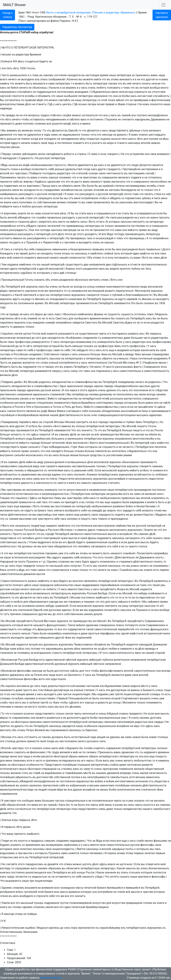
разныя (60, 169)
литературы (93, 226)
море (110, 143)
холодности (31, 190)
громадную (68, 888)
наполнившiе (126, 722)
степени (119, 186)
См (110, 363)
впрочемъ (10, 213)
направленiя (97, 265)
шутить (87, 864)
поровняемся (59, 730)
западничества (68, 399)
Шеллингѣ (30, 295)
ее (128, 515)
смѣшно (5, 602)
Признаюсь (106, 752)
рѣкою (16, 147)
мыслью (145, 386)
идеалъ (93, 390)
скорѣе (67, 115)
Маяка (52, 411)
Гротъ (4, 363)
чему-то (89, 769)
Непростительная (13, 928)
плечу (53, 479)
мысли (112, 534)
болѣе (126, 96)
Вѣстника (66, 530)
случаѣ (150, 173)
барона (76, 403)
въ (41, 75)
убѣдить (31, 226)
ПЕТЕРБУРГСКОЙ (25, 48)
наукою (99, 386)
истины (143, 411)
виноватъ (126, 79)
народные (118, 849)
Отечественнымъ (11, 932)
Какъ (3, 570)
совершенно (141, 182)
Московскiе (143, 291)
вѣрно (39, 314)
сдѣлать (74, 703)
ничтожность (115, 173)
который (126, 253)
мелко (149, 841)
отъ (71, 198)
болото (21, 411)
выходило (28, 79)
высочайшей (129, 411)
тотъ (93, 135)
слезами (72, 202)
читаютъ (16, 434)
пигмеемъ (96, 853)
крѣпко (5, 675)
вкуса (23, 769)
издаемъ (103, 694)
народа (54, 602)
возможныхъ (42, 593)
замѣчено (25, 265)
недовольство (85, 781)
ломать (35, 143)
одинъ (14, 269)
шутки (27, 334)
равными (80, 470)
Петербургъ (150, 422)
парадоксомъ (34, 864)
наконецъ (134, 143)
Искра (121, 589)
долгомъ (156, 718)
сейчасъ (59, 510)
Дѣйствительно (125, 557)
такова (113, 84)
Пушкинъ (32, 562)
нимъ (54, 135)
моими (61, 202)
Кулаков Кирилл (51, 978)
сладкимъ (62, 841)
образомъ (55, 868)
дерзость (27, 158)
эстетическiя (20, 557)
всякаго (20, 439)
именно (18, 238)
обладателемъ (111, 411)
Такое (72, 625)
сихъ (50, 314)
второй (116, 698)
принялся (87, 649)
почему (45, 506)
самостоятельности (55, 722)
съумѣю (41, 218)
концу (91, 287)
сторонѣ (48, 422)
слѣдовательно (137, 451)
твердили (29, 566)
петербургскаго (109, 756)
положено (71, 741)
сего (38, 338)
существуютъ (74, 265)
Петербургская (80, 494)
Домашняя (160, 644)
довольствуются (59, 686)
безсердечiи (128, 190)
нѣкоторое (34, 769)
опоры (66, 253)
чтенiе (121, 892)
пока (75, 809)
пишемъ (89, 602)
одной (125, 633)
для (71, 318)
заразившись (54, 649)
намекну (164, 761)
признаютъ (7, 124)
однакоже (54, 182)
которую (86, 892)
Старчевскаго (130, 698)
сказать (121, 318)
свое (153, 154)
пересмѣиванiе (110, 585)
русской (42, 194)
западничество (62, 382)
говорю (49, 367)
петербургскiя (124, 490)
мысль (4, 426)
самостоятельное (11, 574)
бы (96, 186)
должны (27, 546)
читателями (55, 470)
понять (146, 84)
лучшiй (33, 644)
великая (150, 494)
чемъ (94, 154)
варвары (26, 506)
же (46, 291)
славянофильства (106, 407)
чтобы (25, 119)
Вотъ (92, 222)
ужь (163, 585)
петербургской (92, 399)
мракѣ (24, 253)
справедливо (160, 354)
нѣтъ (8, 119)
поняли (103, 566)
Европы (148, 515)
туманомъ (19, 761)
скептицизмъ (105, 403)
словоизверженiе (80, 903)
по (23, 100)
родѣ (44, 411)
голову (90, 502)
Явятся (81, 849)
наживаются (122, 303)
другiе (102, 169)
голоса (143, 546)
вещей (101, 737)
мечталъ (6, 730)
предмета (135, 714)
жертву (28, 182)
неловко (72, 519)
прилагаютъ (16, 291)
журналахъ (78, 295)
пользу (80, 426)
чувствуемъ (14, 490)
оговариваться (146, 213)
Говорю (5, 498)
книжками (75, 299)
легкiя (18, 334)
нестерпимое (150, 169)
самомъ (64, 434)
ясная (101, 104)
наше (35, 585)
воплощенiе (128, 415)
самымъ (157, 466)
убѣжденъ (24, 218)
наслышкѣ (56, 566)
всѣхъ (29, 593)
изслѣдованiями (111, 686)
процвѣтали (146, 407)
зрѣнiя (120, 100)
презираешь (78, 238)
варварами (137, 502)
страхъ (82, 154)
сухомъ (88, 190)
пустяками (138, 226)
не (19, 79)
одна (67, 907)
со (123, 198)
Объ (90, 258)
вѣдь (22, 570)
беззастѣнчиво (146, 506)
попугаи (76, 566)
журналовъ (126, 475)
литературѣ (55, 194)
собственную (9, 542)
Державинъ (147, 557)
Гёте (29, 407)
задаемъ (67, 557)
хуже (13, 649)
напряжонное (98, 490)
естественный (80, 737)
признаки (35, 722)
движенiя (6, 135)
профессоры (44, 350)
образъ (73, 756)
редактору (22, 54)
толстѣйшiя (45, 690)
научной (5, 96)
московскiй (56, 269)
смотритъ (82, 422)
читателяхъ (119, 451)
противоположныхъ (154, 265)
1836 (23, 68)
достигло (6, 585)
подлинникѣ (84, 638)
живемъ (12, 130)
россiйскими (114, 455)
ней (129, 84)
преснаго (36, 589)
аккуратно (7, 303)
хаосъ (75, 124)
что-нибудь (140, 593)
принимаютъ (148, 462)
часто (39, 761)
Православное (83, 644)
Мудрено (161, 515)
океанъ (54, 258)
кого (143, 218)
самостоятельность (157, 371)
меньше (78, 346)
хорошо (53, 177)
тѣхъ (148, 269)
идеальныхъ (41, 394)
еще (131, 92)
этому (129, 853)
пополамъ (26, 202)
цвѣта (28, 585)
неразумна (100, 96)
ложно (4, 230)
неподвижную (70, 139)
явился (72, 589)
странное (23, 222)
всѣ (23, 287)
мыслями (25, 519)
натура (15, 589)
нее (61, 741)
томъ (35, 75)
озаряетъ (30, 258)
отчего (100, 222)
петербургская (156, 660)
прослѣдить (60, 581)
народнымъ (142, 119)
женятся (158, 165)
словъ (105, 280)
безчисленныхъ (159, 868)
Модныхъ (161, 314)
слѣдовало (72, 748)
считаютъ (128, 119)
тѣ (107, 222)
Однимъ (52, 562)
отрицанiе (84, 765)
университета (40, 342)
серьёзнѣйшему (110, 928)
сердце (159, 722)
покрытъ (161, 756)
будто (86, 562)
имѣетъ (75, 222)
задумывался (71, 135)
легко (11, 809)
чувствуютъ (45, 519)
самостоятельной (106, 629)
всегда (78, 287)
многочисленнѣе (143, 439)
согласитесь (12, 100)
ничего (12, 79)
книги (166, 633)
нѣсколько (82, 280)
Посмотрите (145, 553)
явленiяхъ (91, 581)
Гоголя (36, 334)
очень (92, 88)
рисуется (47, 756)
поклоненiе (141, 390)
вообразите (8, 892)
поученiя (79, 475)
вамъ (154, 75)
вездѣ (67, 124)
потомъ (145, 629)
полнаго (18, 585)
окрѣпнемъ (71, 845)
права (107, 182)
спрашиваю (22, 868)
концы (81, 872)
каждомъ (38, 323)
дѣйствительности (71, 415)
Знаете (148, 530)
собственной (62, 777)
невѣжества (124, 526)
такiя (113, 218)
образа (11, 805)
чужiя (64, 538)
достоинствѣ (45, 777)
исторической (153, 633)
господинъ (49, 173)
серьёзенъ (7, 323)
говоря (65, 354)
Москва (70, 422)
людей (35, 526)
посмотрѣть (112, 610)
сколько (162, 748)
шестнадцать (157, 135)
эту (15, 841)
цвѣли (161, 407)
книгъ (4, 907)
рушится (57, 124)
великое (5, 375)
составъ (5, 354)
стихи (14, 169)
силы (84, 222)
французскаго (159, 629)
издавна (13, 265)
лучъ (117, 253)
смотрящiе (70, 230)
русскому (55, 610)
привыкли (25, 502)
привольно (128, 498)
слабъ (4, 703)
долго (32, 253)
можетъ (20, 84)
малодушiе (10, 158)
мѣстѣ (87, 773)
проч (42, 295)
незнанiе (136, 785)
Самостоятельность (14, 581)
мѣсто (145, 686)
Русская (92, 593)
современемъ (21, 718)
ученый (54, 363)
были (90, 186)
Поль (68, 407)
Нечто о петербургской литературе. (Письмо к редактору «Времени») (90, 13)
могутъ (33, 707)
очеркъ (124, 714)
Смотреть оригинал (162, 15)
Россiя (19, 407)
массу (80, 888)
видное (135, 686)
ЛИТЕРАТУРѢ (45, 48)
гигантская (78, 907)
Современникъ (154, 621)
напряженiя (25, 394)
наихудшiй (145, 644)
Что (165, 382)
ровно (135, 566)
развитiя (6, 813)
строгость (60, 165)
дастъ (78, 182)
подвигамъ (11, 186)
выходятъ (163, 299)
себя (16, 182)
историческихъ (10, 273)
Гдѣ (50, 104)
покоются (156, 104)
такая (156, 585)
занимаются (122, 226)
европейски (147, 598)
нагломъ (114, 190)
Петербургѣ (13, 287)
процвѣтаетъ (108, 589)
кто (143, 79)
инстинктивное (125, 781)
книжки (100, 287)
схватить (20, 752)
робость (69, 154)
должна (21, 741)
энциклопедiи (43, 881)
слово (44, 363)
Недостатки (67, 479)
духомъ (69, 649)
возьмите (31, 888)
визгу (73, 483)
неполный (89, 714)
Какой (121, 868)
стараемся (126, 562)
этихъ (44, 79)
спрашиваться (106, 213)
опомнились (108, 562)
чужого (133, 546)
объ (48, 280)
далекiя (59, 462)
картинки (31, 291)
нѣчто (57, 426)
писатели (160, 447)
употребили (105, 892)
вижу (35, 805)
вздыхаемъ (7, 853)
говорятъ (6, 295)
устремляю (137, 154)
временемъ (33, 845)
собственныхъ (9, 781)
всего (4, 79)
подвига (136, 177)
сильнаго (34, 447)
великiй (65, 752)
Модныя (42, 928)
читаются (21, 877)
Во (148, 334)
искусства (118, 903)
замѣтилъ (96, 253)
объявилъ (44, 96)
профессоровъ (161, 342)
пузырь (39, 903)
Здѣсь (33, 498)
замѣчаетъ (103, 598)
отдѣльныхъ (119, 265)
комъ (146, 104)
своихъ (42, 226)
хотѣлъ (33, 426)
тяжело (103, 519)
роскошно (117, 399)
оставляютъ (63, 877)
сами (89, 202)
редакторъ (64, 173)
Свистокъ (62, 318)
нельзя (156, 84)
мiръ (137, 726)
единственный (55, 660)
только (85, 135)
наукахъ (11, 686)
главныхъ (102, 530)
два (86, 265)
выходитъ (85, 242)
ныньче (116, 139)
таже (150, 314)
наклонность (44, 483)
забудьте (82, 350)
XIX (15, 61)
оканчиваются (115, 287)
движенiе (30, 574)
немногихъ (153, 777)
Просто (17, 534)
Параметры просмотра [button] (17, 27)
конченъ (105, 698)
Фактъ (94, 443)
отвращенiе (49, 769)
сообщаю (28, 801)
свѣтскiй (71, 660)
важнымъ (65, 466)
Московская (9, 660)
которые (114, 222)
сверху (56, 371)
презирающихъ (135, 234)
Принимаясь (8, 177)
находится (74, 75)
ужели (50, 907)
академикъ (160, 358)
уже (61, 553)
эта (67, 390)
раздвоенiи (67, 280)
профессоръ (137, 346)
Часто (5, 75)
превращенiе (134, 903)
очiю (94, 415)
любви (113, 649)
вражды (150, 649)
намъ (9, 479)
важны (135, 690)
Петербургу (81, 367)
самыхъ (86, 483)
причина (15, 614)
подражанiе (52, 903)
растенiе (20, 403)
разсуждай (106, 238)
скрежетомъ (133, 198)
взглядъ (28, 790)
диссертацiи (61, 690)
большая (137, 338)
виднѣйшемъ (53, 773)
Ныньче (54, 88)
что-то (62, 490)
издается (146, 589)
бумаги (102, 888)
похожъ (88, 346)
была (145, 737)
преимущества (109, 434)
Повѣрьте (35, 173)
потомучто (132, 625)
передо (5, 756)
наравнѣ (132, 299)
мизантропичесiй (11, 790)
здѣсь (35, 434)
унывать (16, 845)
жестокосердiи (143, 202)
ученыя (78, 690)
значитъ (5, 386)
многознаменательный (114, 443)
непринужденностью (55, 494)
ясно (164, 367)
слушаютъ (109, 447)
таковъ (47, 737)
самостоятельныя (95, 534)
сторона (131, 104)
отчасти (135, 265)
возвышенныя (77, 462)
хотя (54, 234)
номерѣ (50, 323)
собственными (46, 202)
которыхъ (91, 447)
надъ (47, 135)
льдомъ (105, 139)
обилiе (153, 434)
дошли (98, 614)
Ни (92, 367)
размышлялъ (18, 75)
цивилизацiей (9, 502)
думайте (53, 864)
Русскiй (118, 363)
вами (137, 258)
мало (98, 367)
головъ (148, 903)
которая (5, 143)
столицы (71, 273)
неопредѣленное (45, 781)
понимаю (65, 177)
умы (124, 718)
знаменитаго (62, 403)
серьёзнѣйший (9, 593)
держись (19, 327)
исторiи (144, 88)
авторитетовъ (100, 765)
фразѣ (72, 542)
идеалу (66, 610)
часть (147, 338)
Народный (7, 562)
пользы (5, 773)
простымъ (7, 470)
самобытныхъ (119, 777)
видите (114, 269)
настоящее (92, 75)
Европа (7, 407)
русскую (45, 158)
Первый (62, 698)
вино (164, 198)
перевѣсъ (25, 422)
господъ (119, 234)
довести (103, 703)
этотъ (125, 346)
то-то (118, 598)
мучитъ (128, 761)
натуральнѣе (114, 494)
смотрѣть (64, 100)
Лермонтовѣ (51, 242)
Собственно (52, 354)
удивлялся (34, 135)
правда (10, 115)
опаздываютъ (59, 299)
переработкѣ (126, 629)
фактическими (161, 100)
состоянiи (60, 75)
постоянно (96, 119)
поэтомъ (28, 124)
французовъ (45, 629)
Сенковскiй (7, 346)
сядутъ (29, 510)
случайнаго (25, 92)
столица (162, 737)
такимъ (17, 154)
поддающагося (46, 92)
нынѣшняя (70, 96)
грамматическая (97, 542)
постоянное (67, 781)
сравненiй (62, 606)
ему (20, 135)
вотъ (126, 494)
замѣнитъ (33, 834)
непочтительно (98, 363)
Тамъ (35, 633)
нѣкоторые (22, 722)
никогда (107, 135)
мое (118, 249)
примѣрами (141, 100)
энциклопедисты (63, 849)
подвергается (76, 629)
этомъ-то (99, 258)
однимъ (27, 907)
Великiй (40, 730)
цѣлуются (145, 165)
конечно (29, 714)
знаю (70, 194)
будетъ (44, 61)
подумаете (30, 367)
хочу (103, 154)
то (80, 130)
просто (110, 367)
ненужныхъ (23, 526)
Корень (70, 269)
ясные (83, 104)
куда (54, 679)
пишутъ (5, 169)
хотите (11, 570)
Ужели (6, 903)
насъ (84, 88)
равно (150, 403)
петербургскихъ (60, 295)
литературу (89, 100)
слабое (114, 765)
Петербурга (60, 872)
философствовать (112, 671)
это (68, 182)
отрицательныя (75, 801)
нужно (154, 218)
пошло (62, 679)
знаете (22, 213)
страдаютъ (113, 169)
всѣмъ (19, 698)
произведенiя (142, 490)
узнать (16, 633)
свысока (126, 222)
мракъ (86, 124)
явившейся (133, 888)
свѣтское (99, 664)
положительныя (102, 801)
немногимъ (107, 785)
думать (19, 726)
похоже (154, 139)
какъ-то (94, 498)
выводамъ (82, 92)
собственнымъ (10, 399)
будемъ (5, 845)
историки (6, 849)
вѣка (77, 649)
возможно (7, 752)
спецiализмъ (45, 403)
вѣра (60, 790)
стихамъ (67, 769)
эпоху (37, 130)
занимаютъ (8, 690)
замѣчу (5, 84)
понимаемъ (161, 566)
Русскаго (54, 530)
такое (4, 515)
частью (60, 801)
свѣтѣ (167, 403)
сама (51, 84)
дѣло (28, 104)
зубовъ (146, 198)
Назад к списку (8, 15)
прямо (143, 230)
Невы (58, 498)
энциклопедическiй (136, 694)
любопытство (143, 761)
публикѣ (117, 295)
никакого (96, 182)
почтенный (145, 358)
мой (163, 864)
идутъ (16, 299)
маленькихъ (75, 439)
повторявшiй (52, 538)
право (24, 447)
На (140, 104)
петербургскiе (93, 439)
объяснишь (40, 88)
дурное (78, 790)
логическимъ (65, 92)
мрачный (43, 258)
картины (54, 928)
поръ (58, 314)
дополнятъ (74, 718)
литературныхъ (61, 593)
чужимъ (41, 399)
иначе (8, 202)
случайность (161, 96)
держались (17, 675)
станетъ (41, 104)
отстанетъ (31, 737)
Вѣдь (5, 165)
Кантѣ (19, 295)
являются (77, 534)
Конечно (72, 79)
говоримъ (51, 553)
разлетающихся (36, 872)
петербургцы (80, 394)
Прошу (46, 186)
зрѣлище (135, 130)
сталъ (82, 213)
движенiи (113, 773)
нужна (137, 737)
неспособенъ (158, 182)
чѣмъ (117, 346)
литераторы (67, 303)
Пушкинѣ (32, 242)
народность (106, 515)
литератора (41, 346)
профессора (23, 342)
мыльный (27, 903)
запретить (45, 222)
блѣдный (112, 714)
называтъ (40, 625)
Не (3, 115)
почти (128, 194)
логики (76, 777)
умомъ (25, 399)
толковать (114, 88)
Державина (158, 119)
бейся (14, 88)
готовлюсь (155, 177)
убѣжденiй (26, 781)
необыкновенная (41, 165)
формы (99, 314)
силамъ (91, 752)
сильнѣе (20, 455)
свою (102, 173)
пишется (45, 434)
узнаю (119, 805)
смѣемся (153, 602)
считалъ (18, 249)
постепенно (65, 143)
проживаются (85, 303)
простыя (94, 633)
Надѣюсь (41, 182)
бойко (130, 506)
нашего (147, 809)
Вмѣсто (53, 399)
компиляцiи (70, 633)
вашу (10, 834)
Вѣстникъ (129, 363)
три (32, 881)
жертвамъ (33, 186)
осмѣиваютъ (156, 593)
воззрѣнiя (126, 534)
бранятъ (5, 598)
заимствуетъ (8, 629)
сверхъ (111, 510)
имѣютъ (133, 230)
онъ (28, 649)
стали (161, 186)
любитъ (51, 589)
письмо (6, 54)
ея (143, 494)
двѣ (62, 273)
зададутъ (129, 510)
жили (143, 394)
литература (124, 75)
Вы (2, 100)
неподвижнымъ (56, 119)
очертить (99, 748)
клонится (48, 213)
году (3, 307)
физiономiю (38, 752)
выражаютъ (13, 881)
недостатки (156, 479)
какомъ (48, 75)
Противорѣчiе (132, 169)
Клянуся (7, 61)
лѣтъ (16, 68)
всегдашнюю (43, 653)
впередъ (126, 773)
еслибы (30, 96)
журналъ (20, 323)
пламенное (126, 769)
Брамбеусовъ (42, 439)
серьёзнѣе (116, 422)
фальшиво (160, 841)
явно (35, 422)
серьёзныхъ (99, 483)
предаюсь (37, 841)
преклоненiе (75, 386)
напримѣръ (161, 553)
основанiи (28, 606)
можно (53, 100)
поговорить (122, 258)
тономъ (101, 466)
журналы (32, 287)
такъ (90, 238)
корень (112, 853)
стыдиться (32, 61)
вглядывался (68, 761)
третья (67, 694)
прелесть (20, 834)
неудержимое (91, 585)
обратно (107, 358)
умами (128, 455)
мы (136, 394)
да (95, 165)
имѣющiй (95, 660)
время (104, 75)
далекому (106, 394)
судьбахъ (26, 273)
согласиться (90, 115)
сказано (149, 303)
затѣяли (34, 703)
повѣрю (32, 914)
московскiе (155, 287)
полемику (24, 653)
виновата (39, 84)
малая (144, 773)
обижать (67, 186)
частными (93, 686)
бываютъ (149, 690)
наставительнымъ (84, 466)
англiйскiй (99, 621)
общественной (154, 769)
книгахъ (5, 872)
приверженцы (75, 226)
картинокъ (7, 318)
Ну (68, 238)
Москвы (59, 422)
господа (45, 230)
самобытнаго (162, 809)
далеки (111, 390)
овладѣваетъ (55, 154)
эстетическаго (9, 769)
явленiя (31, 411)
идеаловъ (156, 415)
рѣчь (63, 213)
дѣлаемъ (75, 707)
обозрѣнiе (100, 644)
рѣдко (4, 291)
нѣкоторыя (18, 765)
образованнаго (39, 602)
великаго (155, 130)
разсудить (69, 218)
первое (164, 570)
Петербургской (39, 857)
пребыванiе (8, 785)
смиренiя (126, 649)
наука (73, 390)
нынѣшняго (81, 318)
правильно (54, 218)
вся (104, 234)
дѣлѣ (73, 434)
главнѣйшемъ (74, 773)
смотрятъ (139, 222)
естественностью (27, 494)
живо (135, 135)
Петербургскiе (145, 447)
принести (6, 182)
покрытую (93, 139)
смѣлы (74, 671)
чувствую (21, 173)
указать (5, 722)
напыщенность (138, 479)
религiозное (122, 660)
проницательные (109, 718)
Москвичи (129, 703)
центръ (67, 104)
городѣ (50, 534)
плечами (6, 707)
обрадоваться (63, 546)
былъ (3, 218)
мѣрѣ (40, 100)
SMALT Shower (14, 5)
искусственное (76, 490)
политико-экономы (32, 849)
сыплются (160, 872)
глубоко (136, 269)
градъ (11, 877)
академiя (123, 350)
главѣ (37, 773)
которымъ (43, 273)
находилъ (47, 253)
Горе (45, 447)
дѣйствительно (18, 515)
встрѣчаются (8, 475)
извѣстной (136, 633)
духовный (61, 664)
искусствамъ (47, 698)
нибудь (50, 606)
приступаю (90, 177)
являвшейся (115, 888)
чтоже (158, 510)
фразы (92, 538)
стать (25, 773)
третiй (119, 694)
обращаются (35, 470)
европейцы (44, 515)
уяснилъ (159, 801)
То (45, 130)
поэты (129, 849)
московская (8, 338)
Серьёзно (8, 334)
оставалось (38, 119)
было (142, 249)
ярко (83, 119)
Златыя (6, 820)
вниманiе (163, 154)
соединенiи (90, 338)
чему (38, 213)
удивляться (118, 165)
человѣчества (70, 190)
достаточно (62, 671)
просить (164, 218)
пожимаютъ (154, 703)
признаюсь (143, 75)
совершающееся (109, 415)
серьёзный (25, 466)
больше (95, 354)
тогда (87, 169)
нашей (64, 258)
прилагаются (86, 928)
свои (135, 675)
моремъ (71, 88)
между (129, 354)
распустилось (133, 399)
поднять (120, 515)
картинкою (132, 287)
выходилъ (18, 638)
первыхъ (156, 334)
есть (52, 318)
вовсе (111, 864)
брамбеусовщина (97, 907)
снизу (74, 371)
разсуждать (26, 194)
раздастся (157, 323)
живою (156, 143)
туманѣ (126, 115)
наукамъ (30, 698)
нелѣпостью (8, 546)
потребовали (90, 198)
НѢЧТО (6, 48)
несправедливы (136, 186)
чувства (148, 892)
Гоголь (31, 68)
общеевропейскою (126, 386)
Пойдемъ (7, 382)
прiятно (5, 726)
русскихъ (93, 741)
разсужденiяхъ (37, 238)
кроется (125, 269)
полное (16, 451)
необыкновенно (110, 498)
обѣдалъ (115, 198)
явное (162, 363)
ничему (94, 394)
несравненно (123, 439)
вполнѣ (146, 143)
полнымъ (95, 411)
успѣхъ (144, 470)
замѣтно (145, 253)
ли (17, 115)
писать (21, 177)
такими (14, 519)
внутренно (7, 455)
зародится (69, 726)
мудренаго (44, 542)
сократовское (60, 570)
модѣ (26, 165)
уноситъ (97, 143)
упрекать (6, 190)
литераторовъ (74, 358)
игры (15, 820)
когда (35, 139)
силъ (103, 741)
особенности (35, 765)
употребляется (69, 363)
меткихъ (95, 280)
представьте (8, 538)
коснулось (7, 530)
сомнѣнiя (129, 553)
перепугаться (124, 291)
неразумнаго (8, 92)
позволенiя (7, 222)
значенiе (111, 872)
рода (29, 439)
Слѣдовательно (101, 92)
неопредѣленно (158, 115)
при (20, 853)
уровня (138, 515)
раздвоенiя (91, 269)
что (104, 79)
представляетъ (118, 130)
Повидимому (10, 422)
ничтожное (134, 765)
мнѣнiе (80, 625)
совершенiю (110, 177)
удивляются (85, 165)
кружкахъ (36, 785)
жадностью (39, 877)
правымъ (98, 249)
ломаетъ (78, 143)
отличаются (8, 494)
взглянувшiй (96, 291)
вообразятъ (73, 510)
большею (48, 801)
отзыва (79, 451)
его (87, 143)
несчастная (145, 96)
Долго (166, 249)
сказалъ (39, 280)
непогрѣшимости (98, 777)
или (55, 515)
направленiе (138, 660)
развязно (119, 506)
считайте (11, 864)
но (133, 75)
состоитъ (6, 238)
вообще (155, 88)
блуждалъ (6, 253)
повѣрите (6, 206)
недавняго (150, 752)
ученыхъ (84, 354)
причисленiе (50, 785)
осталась (140, 314)
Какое (100, 872)
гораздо (103, 422)
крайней (30, 100)
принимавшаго (161, 411)
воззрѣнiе (123, 726)
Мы (4, 130)
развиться (53, 718)
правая (110, 104)
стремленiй (57, 394)
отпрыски (6, 857)
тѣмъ (138, 354)
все (106, 115)
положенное (26, 303)
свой (44, 143)
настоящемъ (136, 173)
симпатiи (101, 451)
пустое (64, 903)
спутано (142, 115)
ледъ (51, 143)
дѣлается (58, 130)
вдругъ (16, 143)
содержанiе (113, 748)
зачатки (150, 853)
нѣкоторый (61, 756)
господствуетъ (9, 447)
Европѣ (73, 130)
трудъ (55, 752)
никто (62, 222)
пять (9, 68)
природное (46, 585)
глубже (130, 422)
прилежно (52, 761)
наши (167, 104)
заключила (148, 350)
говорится (93, 295)
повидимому (126, 382)
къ (13, 54)
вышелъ (145, 698)
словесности (77, 258)
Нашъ (134, 358)
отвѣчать (56, 115)
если (7, 198)
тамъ (11, 342)
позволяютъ (39, 169)
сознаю (93, 173)
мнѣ (22, 198)
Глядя (5, 841)
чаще (162, 75)
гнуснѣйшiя (7, 415)
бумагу (42, 510)
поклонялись (125, 394)
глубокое (107, 660)
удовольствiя (74, 169)
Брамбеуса (88, 403)
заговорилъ (99, 546)
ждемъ (56, 475)
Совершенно (152, 367)
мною (42, 154)
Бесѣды (40, 530)
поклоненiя (25, 610)
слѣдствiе (162, 390)
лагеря (4, 269)
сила (160, 494)
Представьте (53, 765)
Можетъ (5, 367)
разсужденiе (130, 249)
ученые (23, 358)
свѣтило (74, 119)
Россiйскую (21, 354)
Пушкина (111, 119)
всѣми (110, 781)
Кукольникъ (42, 407)
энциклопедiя (81, 694)
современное (9, 794)
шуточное (126, 864)
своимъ (161, 394)
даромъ (17, 363)
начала (25, 143)
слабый (108, 253)
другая (19, 426)
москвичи (6, 510)
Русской (29, 530)
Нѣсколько (70, 314)
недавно (116, 502)
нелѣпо (18, 602)
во (17, 253)
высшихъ (143, 415)
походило (50, 139)
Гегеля (38, 675)
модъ (144, 287)
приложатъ (56, 291)
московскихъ (34, 455)
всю (57, 888)
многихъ (78, 581)
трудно (45, 115)
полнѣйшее (69, 765)
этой (104, 100)
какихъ (40, 606)
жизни (56, 390)
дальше (12, 139)
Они (31, 230)
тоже (136, 194)
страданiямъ (52, 190)
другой (150, 79)
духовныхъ (51, 644)
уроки (27, 827)
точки (111, 100)
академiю (35, 354)
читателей (54, 226)
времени (95, 318)
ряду (28, 299)
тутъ (6, 614)
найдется (78, 323)
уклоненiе (142, 781)
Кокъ (79, 407)
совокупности (9, 443)
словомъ (40, 124)
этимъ (68, 864)
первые (139, 853)
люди (135, 165)
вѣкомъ (40, 299)
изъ (37, 79)
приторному (110, 769)
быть (29, 84)
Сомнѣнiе (126, 570)
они (124, 230)
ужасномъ (126, 202)
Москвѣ (163, 295)
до (100, 186)
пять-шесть (129, 139)
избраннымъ (78, 785)
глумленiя (6, 653)
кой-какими (78, 686)
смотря (85, 434)
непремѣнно (8, 226)
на (73, 100)
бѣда (110, 234)
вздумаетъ (104, 538)
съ (99, 100)
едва (136, 253)
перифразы (107, 633)
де (73, 407)
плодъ (51, 741)
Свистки (118, 323)
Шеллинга (74, 675)
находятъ (57, 451)
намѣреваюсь (9, 194)
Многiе (72, 165)
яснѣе (37, 756)
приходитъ (71, 502)
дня (44, 338)
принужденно (119, 519)
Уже (4, 265)
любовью (161, 475)
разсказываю (124, 367)
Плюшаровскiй (78, 698)
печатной (90, 888)
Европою (91, 730)
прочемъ (70, 242)
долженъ (58, 737)
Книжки (92, 475)
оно (163, 598)
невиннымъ (60, 249)
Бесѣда (103, 593)
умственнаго (8, 394)
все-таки (160, 253)
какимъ (43, 868)
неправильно (9, 234)
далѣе (18, 382)
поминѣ (32, 318)
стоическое (148, 790)
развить (133, 334)
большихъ (58, 439)
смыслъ (5, 638)
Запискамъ (30, 932)
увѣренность (24, 777)
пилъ (157, 198)
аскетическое (126, 790)
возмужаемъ (54, 845)
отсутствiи (159, 92)
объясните (73, 868)
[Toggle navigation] (163, 5)
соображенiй (57, 79)
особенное (7, 403)
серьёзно (21, 498)
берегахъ (47, 498)
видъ (36, 466)
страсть (57, 653)
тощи (167, 690)
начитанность (158, 773)
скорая (52, 790)
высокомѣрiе (117, 479)
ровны (17, 479)
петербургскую (90, 868)
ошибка (113, 542)
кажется (18, 258)
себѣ (51, 169)
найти (97, 79)
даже (19, 124)
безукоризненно (81, 249)
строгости (18, 96)
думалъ (122, 135)
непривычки (79, 291)
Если (98, 470)
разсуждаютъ (18, 230)
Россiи (159, 430)
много (165, 88)
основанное (128, 585)
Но (3, 314)
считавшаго (74, 411)
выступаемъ (63, 506)
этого (80, 234)
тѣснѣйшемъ (74, 338)
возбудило (26, 896)
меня (115, 92)
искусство (99, 903)
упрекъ (68, 367)
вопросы (34, 115)
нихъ (56, 455)
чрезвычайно (9, 466)
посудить (15, 242)
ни (8, 88)
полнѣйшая (7, 777)
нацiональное (107, 726)
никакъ (19, 707)
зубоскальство (64, 585)
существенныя (88, 334)
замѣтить (44, 581)
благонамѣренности (139, 295)
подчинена (103, 371)
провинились (102, 202)
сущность (114, 314)
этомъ (115, 79)
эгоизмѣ (99, 190)
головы (17, 907)
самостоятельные (12, 679)
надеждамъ (77, 841)
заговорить (133, 538)
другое (155, 386)
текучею (5, 147)
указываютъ (66, 334)
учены (54, 287)
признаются (101, 230)
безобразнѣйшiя (28, 415)
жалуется (29, 363)
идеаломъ (33, 390)
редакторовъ (160, 338)
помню (143, 135)
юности (148, 805)
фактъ (138, 367)
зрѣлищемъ (30, 154)
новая (153, 737)
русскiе (135, 845)
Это (133, 303)
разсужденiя (125, 218)
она (115, 96)
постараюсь (120, 334)
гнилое (11, 411)
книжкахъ (51, 490)
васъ (54, 186)
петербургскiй (27, 269)
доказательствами (12, 104)
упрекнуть (141, 92)
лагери (92, 104)
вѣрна (4, 718)
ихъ (55, 222)
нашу (78, 100)
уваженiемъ (29, 475)
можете (88, 79)
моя (57, 213)
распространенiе (104, 526)
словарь (155, 694)
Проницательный (13, 280)
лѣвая (121, 104)
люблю (26, 206)
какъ (3, 88)
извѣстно (163, 443)
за (50, 61)
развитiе (147, 765)
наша (112, 75)
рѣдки (128, 323)
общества (160, 781)
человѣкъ (28, 538)
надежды (6, 108)
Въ (3, 287)
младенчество (133, 809)
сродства (96, 455)
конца (117, 703)
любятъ (101, 88)
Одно (63, 386)
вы (81, 79)
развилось (161, 581)
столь (145, 130)
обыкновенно (131, 462)
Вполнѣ (6, 748)
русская (5, 589)
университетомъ (112, 338)
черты (103, 334)
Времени (35, 54)
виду (155, 230)
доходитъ (91, 234)
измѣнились (85, 314)
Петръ (30, 730)
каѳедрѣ (97, 510)
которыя (147, 872)
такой (90, 629)
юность (23, 841)
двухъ (92, 530)
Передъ (6, 154)
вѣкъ (21, 61)
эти (4, 68)
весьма (146, 354)
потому (35, 649)
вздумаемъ (96, 610)
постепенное (84, 526)
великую (27, 130)
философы (24, 671)
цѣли (90, 462)
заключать (118, 182)
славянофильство (86, 382)
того (119, 510)
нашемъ (101, 773)
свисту (62, 483)
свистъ (5, 327)
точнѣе (88, 748)
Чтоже (33, 542)
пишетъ (142, 426)
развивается (43, 371)
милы (108, 805)
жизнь (104, 790)
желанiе (139, 769)
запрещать (45, 198)
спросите (42, 896)
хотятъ (21, 226)
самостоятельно (145, 671)
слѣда (99, 877)
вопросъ (148, 510)
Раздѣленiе (151, 363)
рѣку (83, 139)
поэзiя (109, 557)
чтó (160, 530)
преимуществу (82, 621)
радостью (141, 722)
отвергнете (153, 864)
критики (143, 877)
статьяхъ (114, 483)
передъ (88, 386)
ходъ (93, 737)
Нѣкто (5, 526)
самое (41, 570)
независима (83, 342)
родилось (45, 382)
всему (121, 853)
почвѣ (106, 399)
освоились (158, 498)
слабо (140, 841)
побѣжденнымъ (59, 447)
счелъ (135, 718)
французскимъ (56, 625)
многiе (28, 625)
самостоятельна (130, 371)
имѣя (29, 462)
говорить (113, 154)
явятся (94, 845)
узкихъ (24, 785)
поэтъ (159, 557)
